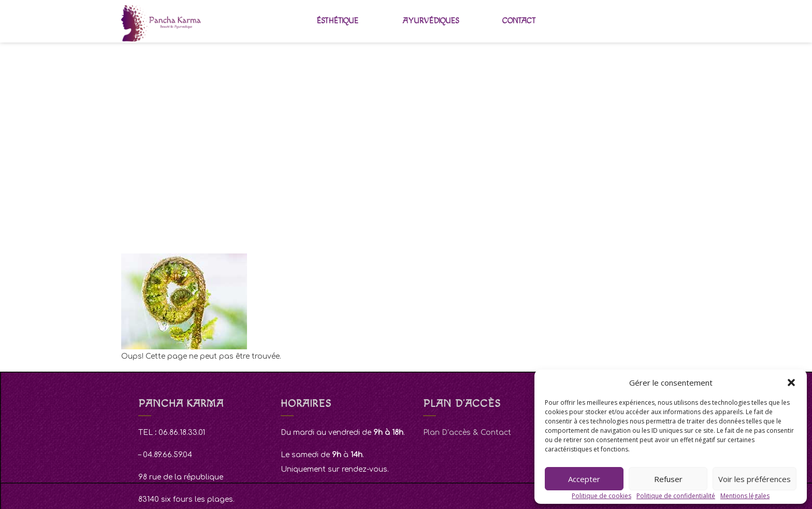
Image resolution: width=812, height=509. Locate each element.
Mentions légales (745, 496)
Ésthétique (337, 21)
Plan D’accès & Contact (467, 433)
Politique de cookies (601, 496)
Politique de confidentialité (676, 496)
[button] (791, 383)
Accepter (584, 479)
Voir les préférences (755, 479)
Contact (519, 21)
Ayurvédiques (431, 21)
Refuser (668, 479)
